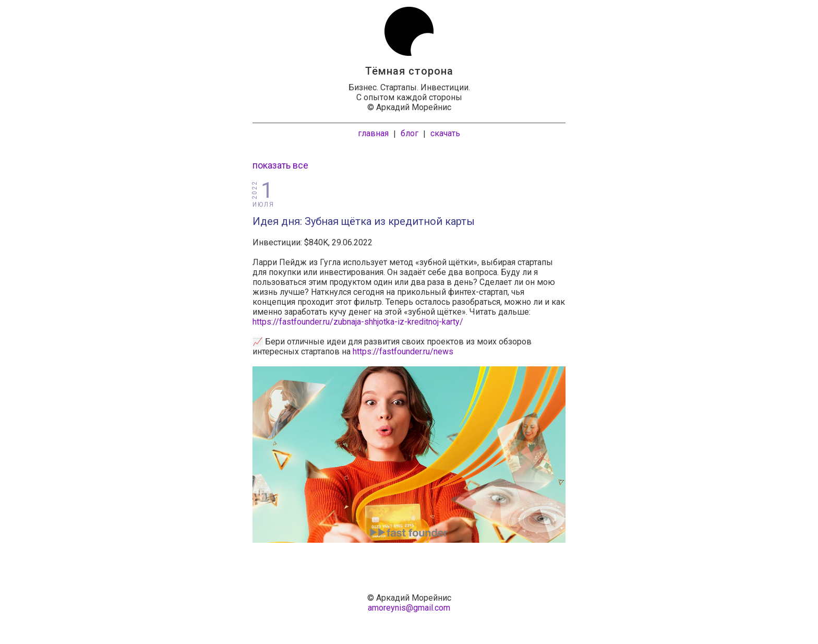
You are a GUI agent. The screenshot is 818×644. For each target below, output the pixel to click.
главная (373, 133)
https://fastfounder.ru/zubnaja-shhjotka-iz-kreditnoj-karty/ (358, 322)
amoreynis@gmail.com (409, 608)
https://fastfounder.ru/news (403, 351)
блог (410, 133)
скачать (445, 133)
